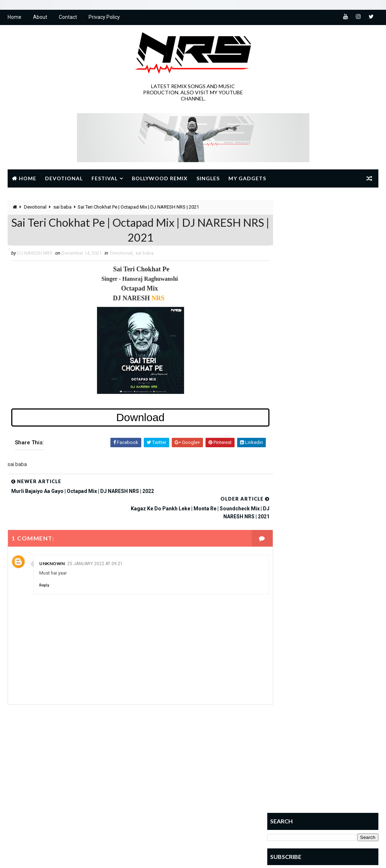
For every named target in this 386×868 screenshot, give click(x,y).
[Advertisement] (323, 246)
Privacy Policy (104, 18)
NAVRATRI (152, 794)
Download (134, 420)
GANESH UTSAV (208, 769)
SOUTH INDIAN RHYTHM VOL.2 (340, 377)
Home (15, 18)
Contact (68, 18)
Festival (105, 179)
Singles (208, 179)
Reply (44, 571)
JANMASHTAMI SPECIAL (166, 781)
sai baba (62, 208)
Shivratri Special (199, 807)
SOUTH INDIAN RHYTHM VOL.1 (340, 437)
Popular (286, 364)
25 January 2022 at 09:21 (95, 549)
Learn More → (33, 811)
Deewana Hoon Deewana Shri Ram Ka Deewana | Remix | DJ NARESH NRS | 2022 (335, 414)
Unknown (52, 549)
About (40, 18)
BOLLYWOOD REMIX (161, 756)
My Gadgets (247, 179)
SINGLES (151, 820)
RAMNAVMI (194, 794)
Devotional (64, 179)
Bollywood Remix (160, 179)
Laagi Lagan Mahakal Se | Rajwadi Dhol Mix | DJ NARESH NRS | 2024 (339, 473)
